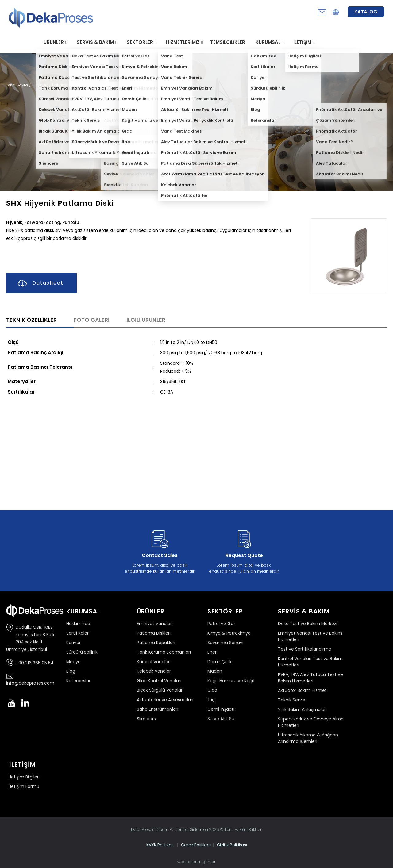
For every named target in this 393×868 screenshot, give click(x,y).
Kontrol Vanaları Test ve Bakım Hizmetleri (310, 662)
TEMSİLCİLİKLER (228, 42)
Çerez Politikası (196, 845)
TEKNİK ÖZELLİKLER (31, 320)
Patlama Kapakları (156, 643)
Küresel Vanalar (153, 662)
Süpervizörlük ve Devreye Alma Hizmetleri (311, 722)
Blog (71, 671)
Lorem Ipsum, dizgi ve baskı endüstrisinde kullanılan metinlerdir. (160, 551)
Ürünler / (43, 85)
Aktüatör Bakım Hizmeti (303, 690)
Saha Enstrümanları (158, 709)
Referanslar (78, 681)
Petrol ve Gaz (222, 624)
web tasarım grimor (196, 862)
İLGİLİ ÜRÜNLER (146, 320)
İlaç (211, 700)
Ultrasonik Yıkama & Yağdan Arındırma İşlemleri (308, 738)
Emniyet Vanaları (155, 624)
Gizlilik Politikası (232, 845)
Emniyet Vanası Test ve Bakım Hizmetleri (310, 636)
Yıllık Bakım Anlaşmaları (302, 709)
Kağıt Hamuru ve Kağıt (231, 681)
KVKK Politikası (160, 845)
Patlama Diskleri (154, 633)
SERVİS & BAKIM (95, 42)
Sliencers (146, 719)
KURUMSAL (268, 42)
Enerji (213, 652)
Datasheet (39, 283)
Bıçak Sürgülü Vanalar (160, 690)
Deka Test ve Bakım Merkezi (308, 624)
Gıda (212, 690)
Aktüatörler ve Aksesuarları (165, 700)
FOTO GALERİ (92, 320)
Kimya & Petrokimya (229, 633)
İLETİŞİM (302, 42)
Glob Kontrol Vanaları (159, 681)
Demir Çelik (220, 662)
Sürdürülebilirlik (82, 652)
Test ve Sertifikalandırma (305, 649)
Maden (215, 671)
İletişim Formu (24, 786)
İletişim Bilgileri (24, 777)
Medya (73, 662)
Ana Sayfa (18, 85)
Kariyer (73, 643)
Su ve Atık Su (221, 719)
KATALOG (366, 12)
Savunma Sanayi (225, 643)
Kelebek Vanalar (154, 671)
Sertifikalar (77, 633)
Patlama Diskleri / (70, 85)
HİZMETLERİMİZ (183, 42)
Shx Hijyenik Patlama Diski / (115, 85)
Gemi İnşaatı (221, 709)
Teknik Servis (291, 700)
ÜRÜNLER (54, 42)
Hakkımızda (78, 624)
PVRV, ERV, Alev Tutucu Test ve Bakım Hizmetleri (310, 678)
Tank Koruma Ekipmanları (164, 652)
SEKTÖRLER (140, 42)
